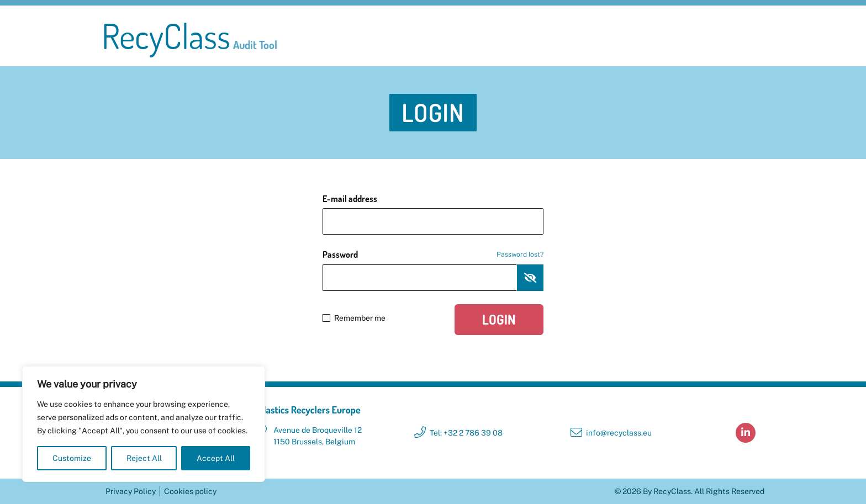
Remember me (354, 318)
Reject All (144, 458)
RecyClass (189, 36)
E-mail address (350, 199)
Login (499, 319)
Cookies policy (190, 491)
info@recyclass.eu (619, 433)
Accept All (216, 458)
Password (433, 254)
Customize (72, 458)
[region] (144, 424)
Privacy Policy (131, 491)
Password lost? (520, 254)
